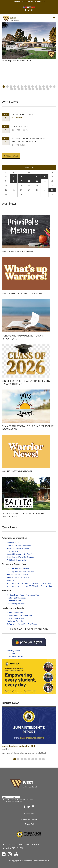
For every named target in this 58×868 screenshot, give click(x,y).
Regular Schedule (23, 115)
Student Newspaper (19, 554)
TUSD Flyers (12, 653)
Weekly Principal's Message (18, 251)
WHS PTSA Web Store (16, 618)
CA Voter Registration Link (17, 604)
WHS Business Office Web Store (19, 615)
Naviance (10, 580)
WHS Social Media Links (16, 560)
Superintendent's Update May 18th (19, 746)
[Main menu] (54, 18)
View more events (11, 156)
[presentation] (4, 87)
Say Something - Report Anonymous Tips (23, 595)
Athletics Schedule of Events (18, 548)
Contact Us (30, 813)
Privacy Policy (30, 824)
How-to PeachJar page (16, 656)
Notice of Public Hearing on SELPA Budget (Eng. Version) (29, 583)
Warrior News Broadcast (17, 471)
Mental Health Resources (17, 598)
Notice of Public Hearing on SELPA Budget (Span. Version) (29, 586)
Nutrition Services (14, 601)
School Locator (19, 1)
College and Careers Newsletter (19, 545)
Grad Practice (20, 127)
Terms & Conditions (30, 819)
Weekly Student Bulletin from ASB (22, 294)
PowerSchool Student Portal (18, 577)
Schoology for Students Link (18, 569)
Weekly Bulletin (13, 542)
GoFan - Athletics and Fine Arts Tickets (22, 624)
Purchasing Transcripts (15, 621)
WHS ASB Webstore (15, 612)
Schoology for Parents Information (20, 572)
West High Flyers (13, 650)
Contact (30, 1)
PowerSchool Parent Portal (17, 574)
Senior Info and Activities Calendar (20, 557)
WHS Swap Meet (13, 551)
